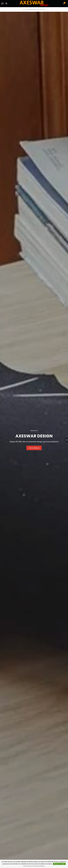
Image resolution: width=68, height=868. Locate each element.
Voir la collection (34, 448)
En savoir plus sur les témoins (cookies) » (34, 866)
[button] (1, 440)
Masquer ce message (59, 864)
